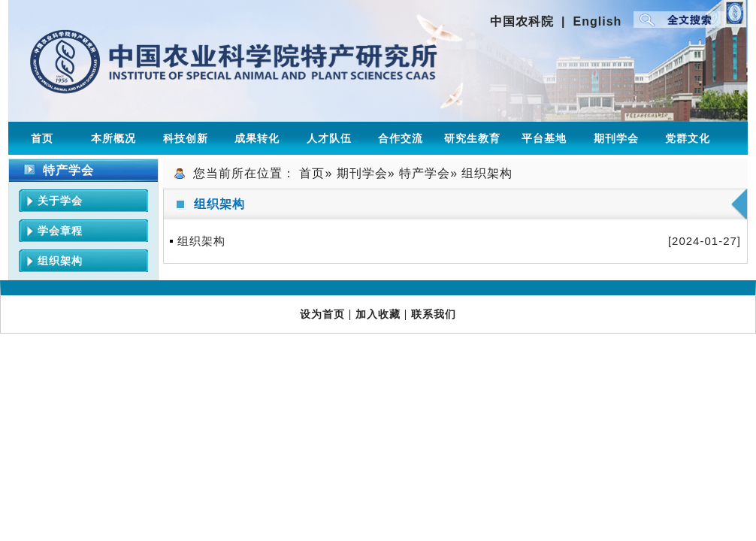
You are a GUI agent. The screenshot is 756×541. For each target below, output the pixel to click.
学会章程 (60, 231)
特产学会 (425, 173)
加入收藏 (378, 314)
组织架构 (60, 261)
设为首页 (322, 314)
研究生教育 (472, 138)
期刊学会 (616, 138)
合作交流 (401, 138)
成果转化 (257, 138)
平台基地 (544, 138)
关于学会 (60, 201)
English (598, 21)
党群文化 (688, 138)
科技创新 (186, 138)
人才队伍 (329, 138)
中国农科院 (522, 21)
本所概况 (113, 138)
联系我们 (434, 314)
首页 (42, 138)
